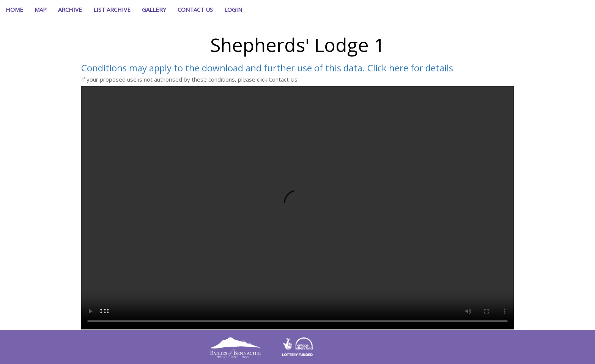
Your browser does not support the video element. (297, 208)
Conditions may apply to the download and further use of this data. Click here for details (267, 68)
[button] (233, 9)
